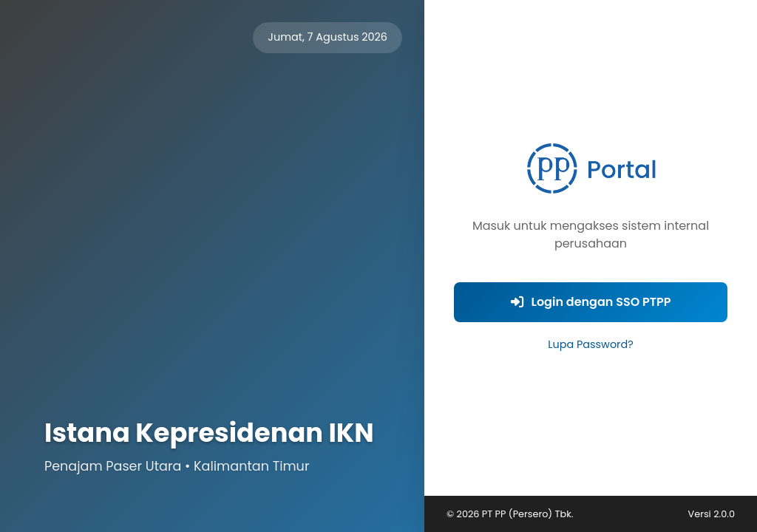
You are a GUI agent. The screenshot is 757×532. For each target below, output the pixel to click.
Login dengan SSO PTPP (591, 302)
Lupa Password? (590, 344)
